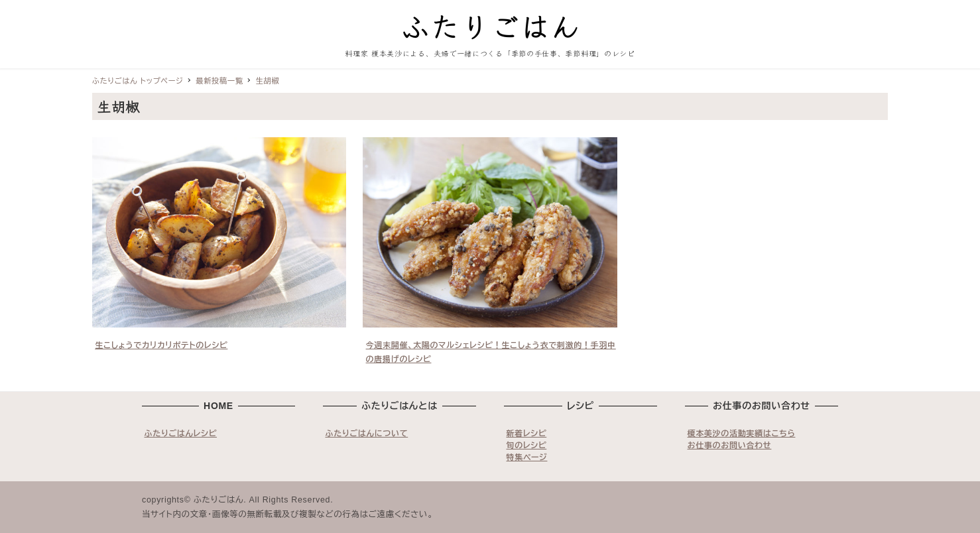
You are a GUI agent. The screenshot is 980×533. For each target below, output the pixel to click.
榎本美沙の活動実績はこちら (742, 434)
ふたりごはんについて (367, 434)
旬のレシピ (527, 445)
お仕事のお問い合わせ (730, 445)
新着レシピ (527, 434)
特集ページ (527, 457)
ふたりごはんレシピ (181, 434)
